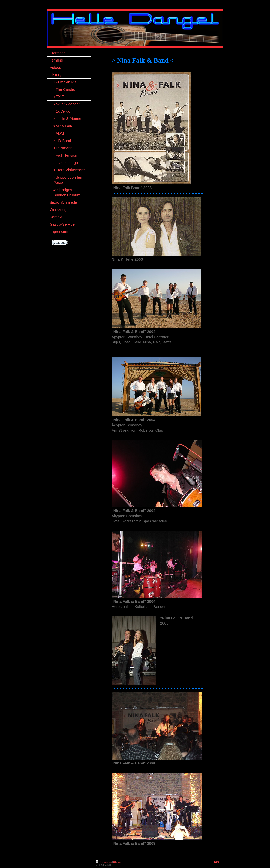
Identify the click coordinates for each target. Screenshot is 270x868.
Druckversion (104, 862)
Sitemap (117, 862)
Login (217, 861)
